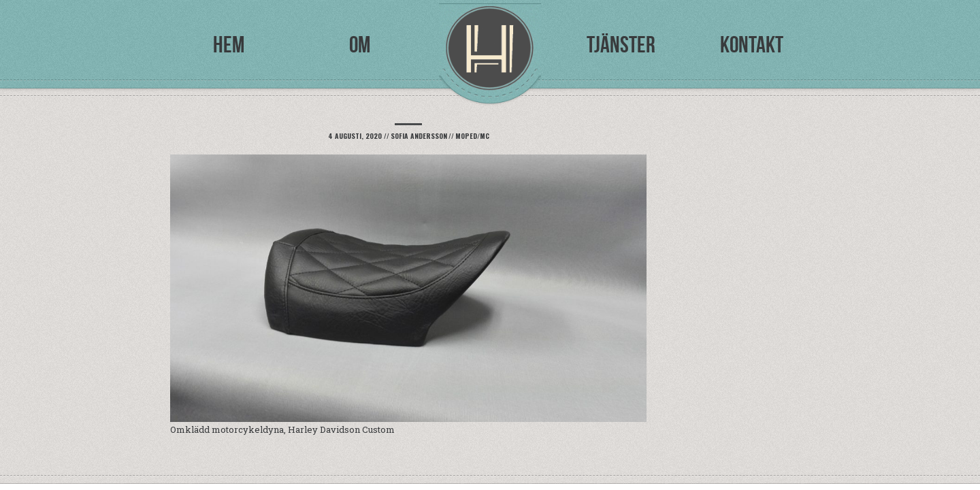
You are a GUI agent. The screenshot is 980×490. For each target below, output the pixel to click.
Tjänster (621, 45)
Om (360, 45)
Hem (229, 45)
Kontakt (752, 45)
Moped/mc (472, 136)
